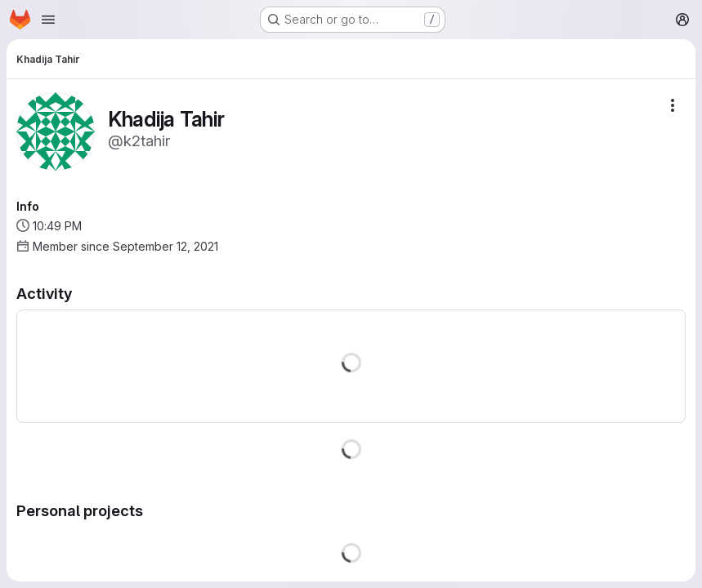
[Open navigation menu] (48, 20)
